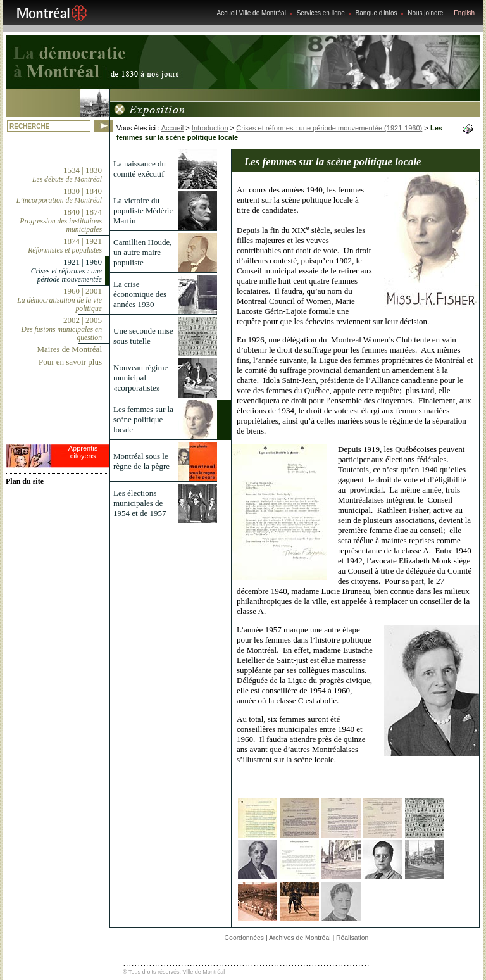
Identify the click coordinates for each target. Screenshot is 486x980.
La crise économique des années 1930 (140, 294)
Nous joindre (425, 13)
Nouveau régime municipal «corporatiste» (140, 378)
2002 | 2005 (61, 329)
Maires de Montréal (69, 349)
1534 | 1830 (67, 174)
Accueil (173, 128)
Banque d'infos (377, 13)
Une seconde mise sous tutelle (143, 336)
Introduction (210, 128)
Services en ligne (321, 13)
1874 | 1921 (65, 245)
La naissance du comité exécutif (140, 169)
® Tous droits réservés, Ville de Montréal (174, 972)
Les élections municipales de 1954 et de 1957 (140, 503)
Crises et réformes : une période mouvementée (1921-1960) (329, 128)
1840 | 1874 (61, 220)
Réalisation (352, 938)
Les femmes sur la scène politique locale (143, 419)
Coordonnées (244, 938)
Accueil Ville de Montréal (252, 13)
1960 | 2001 (59, 299)
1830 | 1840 (59, 195)
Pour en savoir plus (70, 362)
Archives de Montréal (300, 938)
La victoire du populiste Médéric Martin (143, 210)
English (464, 13)
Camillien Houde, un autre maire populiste (142, 252)
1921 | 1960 (66, 270)
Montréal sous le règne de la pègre (141, 461)
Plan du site (25, 481)
